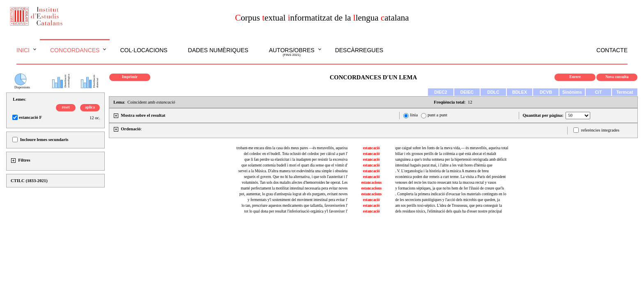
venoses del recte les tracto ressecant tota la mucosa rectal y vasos (446, 183)
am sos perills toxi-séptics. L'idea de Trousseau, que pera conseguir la (448, 206)
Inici (23, 50)
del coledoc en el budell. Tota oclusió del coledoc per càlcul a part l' (296, 154)
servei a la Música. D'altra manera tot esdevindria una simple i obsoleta (293, 171)
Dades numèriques (218, 50)
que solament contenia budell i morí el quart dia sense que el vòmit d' (294, 165)
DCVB (546, 92)
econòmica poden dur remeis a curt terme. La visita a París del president (450, 177)
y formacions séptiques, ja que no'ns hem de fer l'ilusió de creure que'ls (450, 188)
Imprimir (130, 77)
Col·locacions (144, 50)
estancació (371, 148)
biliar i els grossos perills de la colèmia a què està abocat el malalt (446, 154)
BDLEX (520, 92)
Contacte (612, 50)
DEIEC (467, 92)
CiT (598, 92)
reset (66, 107)
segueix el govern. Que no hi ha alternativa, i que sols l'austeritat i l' (296, 177)
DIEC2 (440, 92)
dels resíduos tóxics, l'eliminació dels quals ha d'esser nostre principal (448, 211)
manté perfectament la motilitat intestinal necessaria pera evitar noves (294, 188)
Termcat (625, 92)
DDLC (493, 92)
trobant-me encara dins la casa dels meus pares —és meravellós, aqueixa (292, 148)
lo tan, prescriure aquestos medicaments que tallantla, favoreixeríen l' (294, 206)
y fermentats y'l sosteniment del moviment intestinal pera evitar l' (298, 200)
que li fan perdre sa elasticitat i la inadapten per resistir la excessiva (296, 160)
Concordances (75, 50)
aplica (90, 107)
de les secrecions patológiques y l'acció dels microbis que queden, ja (447, 200)
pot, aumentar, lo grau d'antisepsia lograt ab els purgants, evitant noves (294, 194)
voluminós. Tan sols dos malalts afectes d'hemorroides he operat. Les (295, 183)
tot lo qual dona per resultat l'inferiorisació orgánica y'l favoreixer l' (296, 211)
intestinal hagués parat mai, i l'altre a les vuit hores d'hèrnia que (444, 165)
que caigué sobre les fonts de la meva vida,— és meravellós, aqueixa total (452, 148)
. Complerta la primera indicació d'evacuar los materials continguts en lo (451, 194)
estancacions (371, 183)
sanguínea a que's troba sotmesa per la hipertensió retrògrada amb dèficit (451, 160)
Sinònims (572, 92)
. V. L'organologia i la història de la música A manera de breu (442, 171)
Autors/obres (292, 52)
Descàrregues (359, 50)
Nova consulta (617, 77)
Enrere (575, 77)
